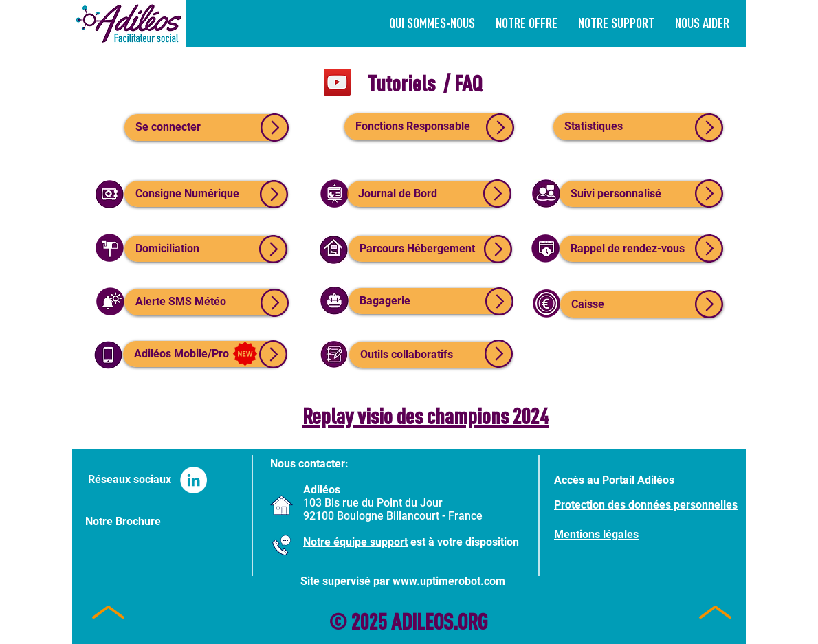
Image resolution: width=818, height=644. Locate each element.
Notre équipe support (355, 542)
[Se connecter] (206, 127)
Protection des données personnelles (646, 505)
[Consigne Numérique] (206, 194)
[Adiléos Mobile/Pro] (204, 354)
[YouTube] (337, 82)
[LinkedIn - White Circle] (194, 480)
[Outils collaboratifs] (431, 355)
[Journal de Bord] (429, 194)
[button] (616, 23)
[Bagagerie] (430, 301)
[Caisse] (642, 304)
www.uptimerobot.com (449, 581)
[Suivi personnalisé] (641, 194)
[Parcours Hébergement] (430, 249)
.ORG (470, 621)
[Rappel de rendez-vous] (641, 249)
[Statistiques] (638, 127)
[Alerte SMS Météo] (206, 302)
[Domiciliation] (206, 249)
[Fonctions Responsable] (429, 127)
